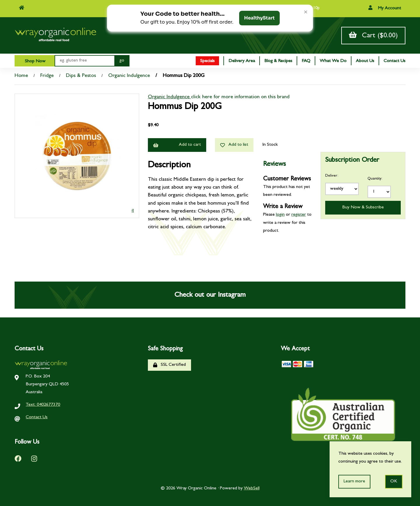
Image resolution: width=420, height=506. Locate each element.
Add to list (234, 145)
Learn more (354, 482)
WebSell (252, 489)
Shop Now (35, 62)
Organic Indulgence (129, 76)
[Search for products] (84, 61)
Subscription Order (352, 161)
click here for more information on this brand (240, 97)
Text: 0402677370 (43, 405)
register (299, 215)
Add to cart (177, 145)
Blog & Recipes (278, 61)
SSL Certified (169, 365)
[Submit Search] (122, 61)
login (280, 215)
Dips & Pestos (81, 76)
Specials (207, 61)
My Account (385, 8)
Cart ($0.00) (373, 35)
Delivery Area (242, 61)
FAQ (306, 61)
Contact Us (394, 61)
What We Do (333, 61)
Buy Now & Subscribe (363, 208)
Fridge (47, 76)
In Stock (270, 145)
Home (21, 76)
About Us (365, 61)
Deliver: (332, 176)
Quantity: (375, 179)
